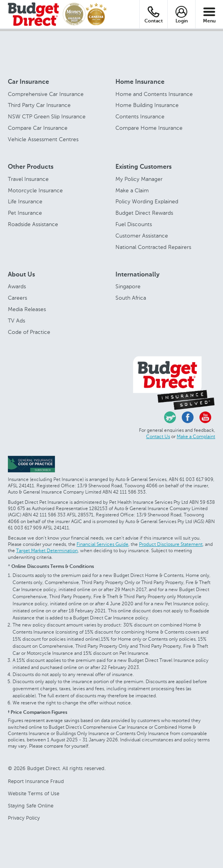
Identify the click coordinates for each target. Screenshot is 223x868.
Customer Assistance (142, 236)
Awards (17, 287)
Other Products (31, 167)
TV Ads (16, 321)
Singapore (128, 287)
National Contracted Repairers (153, 247)
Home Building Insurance (147, 105)
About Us (21, 275)
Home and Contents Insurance (154, 94)
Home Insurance (140, 82)
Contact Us (158, 437)
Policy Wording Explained (147, 202)
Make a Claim (132, 191)
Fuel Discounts (134, 224)
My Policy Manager (139, 179)
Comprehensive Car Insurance (46, 94)
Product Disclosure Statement (171, 544)
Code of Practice (29, 332)
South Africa (131, 298)
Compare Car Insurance (38, 128)
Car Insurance (28, 82)
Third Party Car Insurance (39, 105)
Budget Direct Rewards (144, 213)
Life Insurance (25, 202)
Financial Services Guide (102, 544)
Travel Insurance (28, 179)
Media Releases (27, 309)
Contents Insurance (140, 117)
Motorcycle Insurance (35, 191)
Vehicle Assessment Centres (43, 139)
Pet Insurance (25, 213)
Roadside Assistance (33, 224)
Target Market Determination (47, 551)
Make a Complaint (196, 437)
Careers (17, 298)
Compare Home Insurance (149, 128)
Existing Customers (143, 167)
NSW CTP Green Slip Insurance (47, 117)
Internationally (137, 275)
